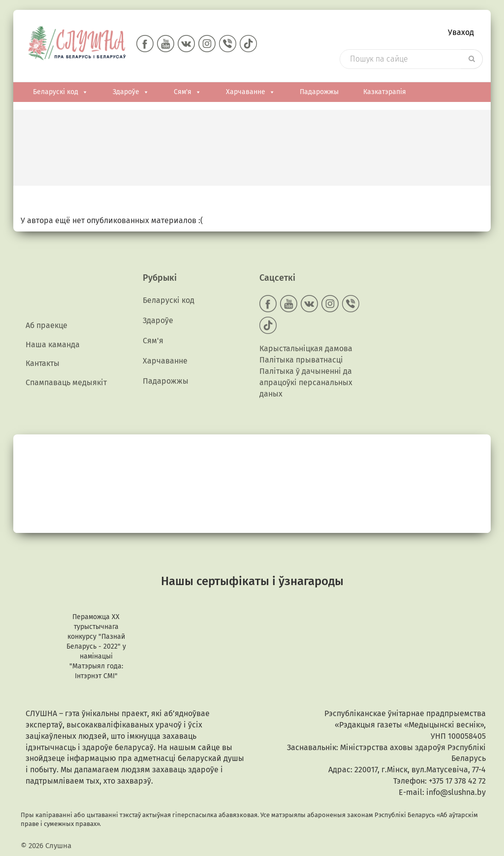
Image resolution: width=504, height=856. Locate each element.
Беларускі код (61, 92)
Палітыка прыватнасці (301, 360)
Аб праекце (47, 325)
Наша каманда (53, 345)
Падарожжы (319, 92)
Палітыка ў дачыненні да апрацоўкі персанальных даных (306, 382)
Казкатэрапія (385, 92)
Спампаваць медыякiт (66, 382)
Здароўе (131, 92)
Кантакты (43, 363)
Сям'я (188, 92)
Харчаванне (251, 92)
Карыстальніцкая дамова (306, 348)
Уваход (461, 32)
